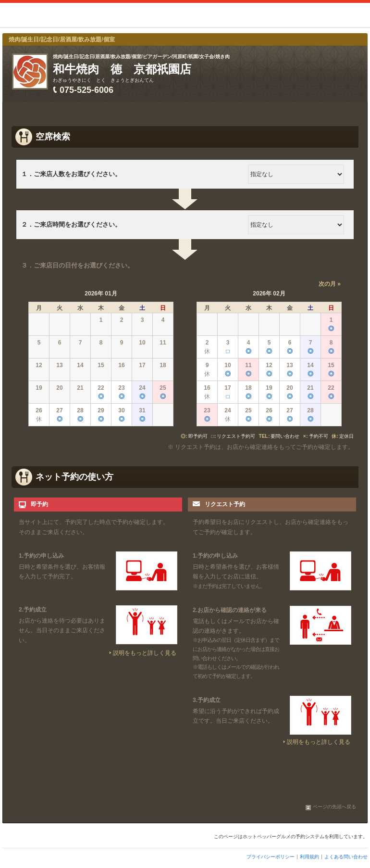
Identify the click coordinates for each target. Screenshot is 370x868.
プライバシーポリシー (271, 857)
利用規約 (309, 857)
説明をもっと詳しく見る (145, 653)
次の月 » (330, 284)
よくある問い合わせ (346, 857)
